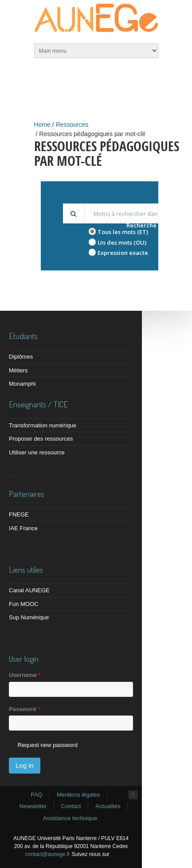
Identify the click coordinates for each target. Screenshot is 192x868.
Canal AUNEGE (29, 590)
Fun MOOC (24, 604)
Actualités (108, 806)
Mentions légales (78, 795)
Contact (71, 806)
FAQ (36, 795)
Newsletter (33, 806)
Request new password (48, 745)
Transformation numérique (43, 425)
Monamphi (22, 384)
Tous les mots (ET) (123, 232)
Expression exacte (123, 253)
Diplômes (21, 357)
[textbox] (133, 213)
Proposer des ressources (41, 439)
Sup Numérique (29, 617)
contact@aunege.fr (48, 854)
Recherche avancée (154, 225)
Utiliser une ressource (37, 452)
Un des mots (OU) (122, 242)
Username (25, 675)
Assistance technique (70, 818)
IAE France (23, 528)
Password (24, 709)
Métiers (18, 370)
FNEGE (19, 514)
